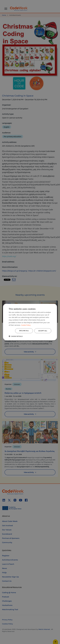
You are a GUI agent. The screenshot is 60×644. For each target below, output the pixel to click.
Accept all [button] (43, 331)
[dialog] (30, 322)
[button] (16, 336)
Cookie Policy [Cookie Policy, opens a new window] (26, 325)
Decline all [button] (24, 331)
